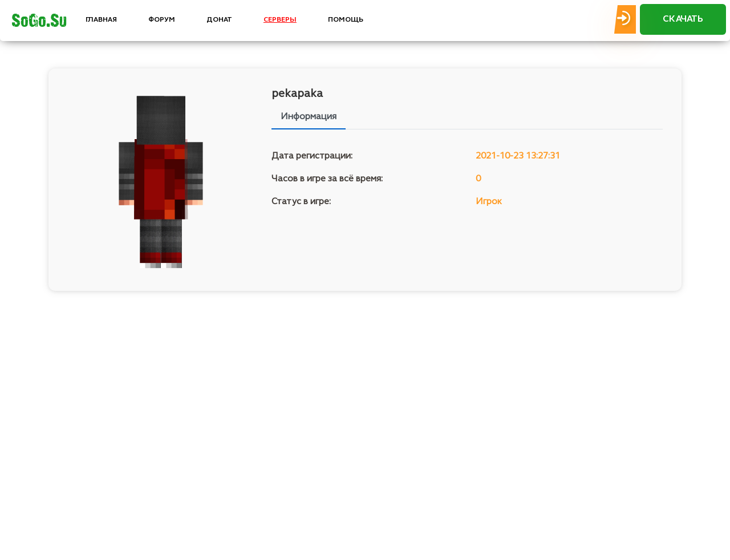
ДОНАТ (219, 20)
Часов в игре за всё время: (327, 179)
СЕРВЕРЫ (280, 20)
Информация (309, 117)
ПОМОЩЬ (346, 20)
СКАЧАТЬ (683, 19)
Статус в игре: (301, 202)
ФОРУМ (162, 20)
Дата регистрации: (312, 156)
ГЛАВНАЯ (101, 20)
